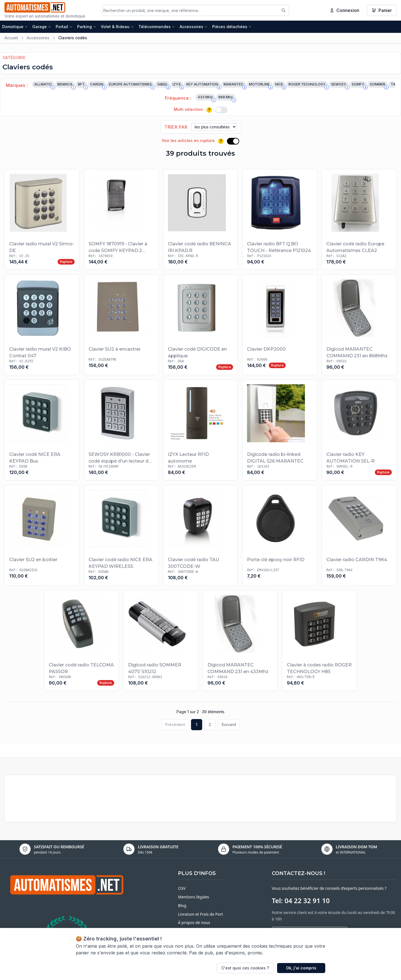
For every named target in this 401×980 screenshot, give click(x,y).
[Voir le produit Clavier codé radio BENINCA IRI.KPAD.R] (201, 220)
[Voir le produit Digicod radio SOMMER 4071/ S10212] (161, 641)
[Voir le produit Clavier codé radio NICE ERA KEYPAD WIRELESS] (121, 536)
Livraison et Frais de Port (200, 915)
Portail (64, 27)
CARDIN (98, 85)
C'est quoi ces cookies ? (245, 968)
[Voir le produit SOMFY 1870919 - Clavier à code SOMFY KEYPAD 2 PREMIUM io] (121, 220)
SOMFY (359, 85)
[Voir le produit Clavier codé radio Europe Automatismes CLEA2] (359, 220)
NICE (280, 85)
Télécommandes (157, 27)
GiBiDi (163, 85)
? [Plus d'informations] (209, 110)
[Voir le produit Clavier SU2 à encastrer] (121, 325)
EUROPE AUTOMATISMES (131, 85)
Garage (42, 27)
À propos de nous (194, 923)
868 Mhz (227, 98)
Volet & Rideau (117, 27)
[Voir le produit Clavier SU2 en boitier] (42, 536)
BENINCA (66, 85)
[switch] (221, 111)
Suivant (229, 725)
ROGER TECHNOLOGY (308, 85)
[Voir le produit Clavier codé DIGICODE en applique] (201, 325)
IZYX (178, 85)
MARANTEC (235, 85)
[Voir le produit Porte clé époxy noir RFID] (280, 536)
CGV (182, 889)
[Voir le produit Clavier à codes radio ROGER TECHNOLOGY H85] (320, 641)
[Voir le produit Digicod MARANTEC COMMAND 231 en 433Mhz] (240, 641)
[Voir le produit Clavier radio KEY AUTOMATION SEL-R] (359, 431)
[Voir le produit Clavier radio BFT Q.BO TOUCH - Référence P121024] (280, 220)
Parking (87, 27)
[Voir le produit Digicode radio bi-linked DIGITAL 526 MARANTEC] (280, 431)
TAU (395, 85)
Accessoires (194, 27)
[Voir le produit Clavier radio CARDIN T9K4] (359, 536)
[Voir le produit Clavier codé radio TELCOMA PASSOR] (81, 641)
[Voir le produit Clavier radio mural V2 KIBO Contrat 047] (42, 325)
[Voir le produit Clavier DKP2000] (280, 325)
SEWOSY (340, 85)
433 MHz (206, 98)
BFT (82, 85)
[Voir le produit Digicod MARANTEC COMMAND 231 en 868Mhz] (359, 325)
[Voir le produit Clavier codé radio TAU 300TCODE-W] (201, 536)
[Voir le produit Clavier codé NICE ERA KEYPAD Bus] (42, 431)
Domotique (15, 27)
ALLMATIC (44, 85)
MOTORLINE (260, 85)
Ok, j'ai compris (301, 968)
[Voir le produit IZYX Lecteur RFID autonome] (201, 431)
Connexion (344, 11)
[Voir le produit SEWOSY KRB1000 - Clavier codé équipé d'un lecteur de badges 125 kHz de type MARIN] (121, 431)
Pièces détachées (232, 27)
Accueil (11, 38)
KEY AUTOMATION (203, 85)
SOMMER (379, 85)
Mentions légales (194, 897)
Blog (182, 906)
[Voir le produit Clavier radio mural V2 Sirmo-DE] (42, 220)
